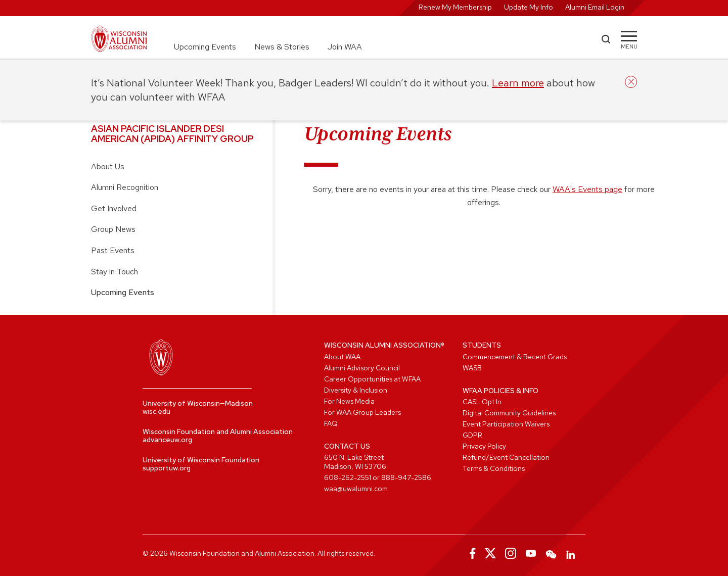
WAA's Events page (587, 189)
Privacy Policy (484, 446)
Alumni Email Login (595, 7)
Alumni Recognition (125, 187)
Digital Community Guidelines (509, 413)
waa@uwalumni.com (356, 489)
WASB (472, 368)
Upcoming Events (205, 47)
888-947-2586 (406, 477)
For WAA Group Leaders (362, 412)
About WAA (342, 357)
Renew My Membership (455, 7)
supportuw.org (167, 468)
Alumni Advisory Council (362, 368)
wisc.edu (156, 411)
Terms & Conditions (494, 468)
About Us (108, 166)
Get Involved (114, 208)
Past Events (113, 250)
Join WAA (345, 47)
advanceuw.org (167, 440)
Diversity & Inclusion (356, 390)
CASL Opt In (482, 402)
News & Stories (282, 47)
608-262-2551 (348, 477)
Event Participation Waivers (506, 424)
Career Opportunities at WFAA (372, 379)
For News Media (349, 401)
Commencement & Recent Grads (515, 357)
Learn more (518, 83)
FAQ (331, 423)
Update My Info (529, 7)
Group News (113, 229)
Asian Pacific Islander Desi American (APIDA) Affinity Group (172, 134)
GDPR (472, 435)
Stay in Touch (115, 272)
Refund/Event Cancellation (506, 457)
